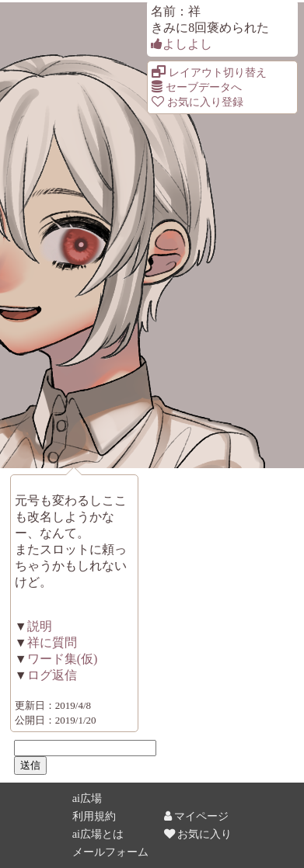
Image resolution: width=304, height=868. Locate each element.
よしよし (182, 44)
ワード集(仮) (63, 659)
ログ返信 (52, 675)
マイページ (197, 816)
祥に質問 (52, 642)
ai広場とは (98, 834)
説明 (40, 626)
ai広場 (87, 798)
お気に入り (198, 834)
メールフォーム (110, 852)
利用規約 (94, 816)
